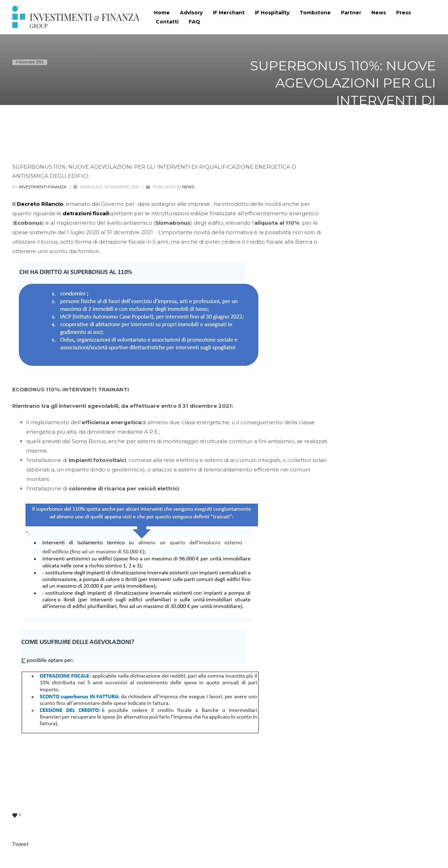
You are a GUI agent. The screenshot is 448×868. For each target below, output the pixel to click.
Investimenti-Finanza (43, 187)
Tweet (20, 844)
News (188, 187)
